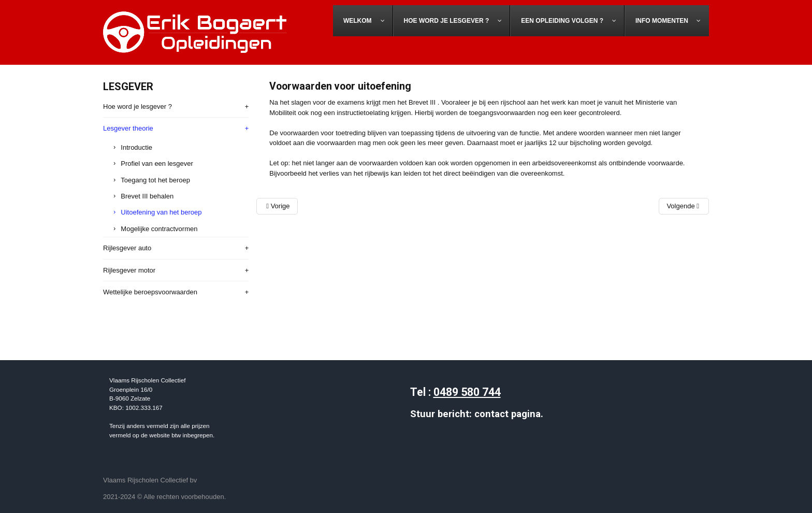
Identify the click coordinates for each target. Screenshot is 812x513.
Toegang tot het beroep (155, 180)
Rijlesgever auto (127, 248)
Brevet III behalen (147, 196)
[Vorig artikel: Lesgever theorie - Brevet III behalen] (277, 206)
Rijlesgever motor (129, 270)
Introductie (136, 147)
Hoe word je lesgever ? (137, 106)
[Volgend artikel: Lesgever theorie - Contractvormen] (684, 206)
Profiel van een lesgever (157, 163)
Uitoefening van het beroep (161, 212)
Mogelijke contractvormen (159, 229)
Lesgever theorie (128, 128)
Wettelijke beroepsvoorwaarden (150, 292)
